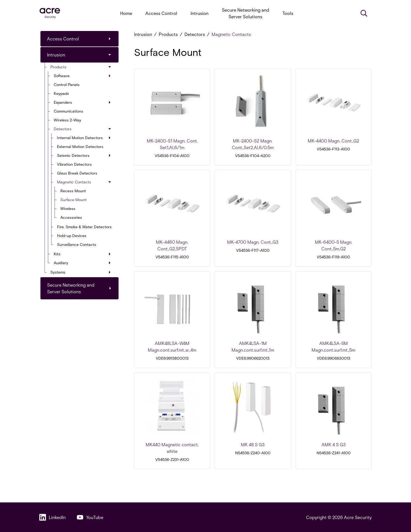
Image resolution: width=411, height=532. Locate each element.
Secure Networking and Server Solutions (246, 13)
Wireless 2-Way (67, 120)
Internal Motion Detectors (84, 138)
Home (126, 13)
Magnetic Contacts (84, 182)
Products (81, 67)
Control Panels (67, 85)
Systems (81, 272)
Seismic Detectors (84, 155)
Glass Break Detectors (77, 173)
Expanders (82, 102)
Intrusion (200, 13)
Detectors (83, 129)
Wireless (68, 208)
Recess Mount (73, 191)
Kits (82, 254)
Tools (288, 13)
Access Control (161, 13)
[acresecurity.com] (50, 13)
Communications (68, 111)
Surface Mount (74, 200)
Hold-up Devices (72, 236)
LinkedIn (52, 517)
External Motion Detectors (80, 146)
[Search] (364, 13)
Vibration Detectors (74, 164)
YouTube (90, 517)
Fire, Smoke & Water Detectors (84, 227)
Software (82, 76)
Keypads (61, 93)
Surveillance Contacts (77, 244)
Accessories (71, 217)
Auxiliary (82, 263)
